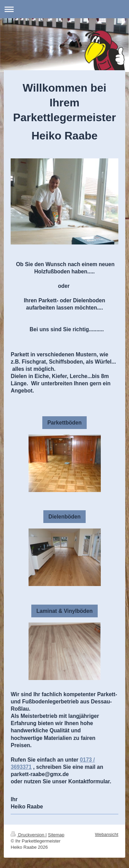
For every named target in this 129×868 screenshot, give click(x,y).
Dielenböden (65, 517)
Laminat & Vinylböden (64, 611)
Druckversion (28, 835)
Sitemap (56, 835)
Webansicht (107, 834)
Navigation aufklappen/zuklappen (64, 9)
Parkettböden (65, 423)
